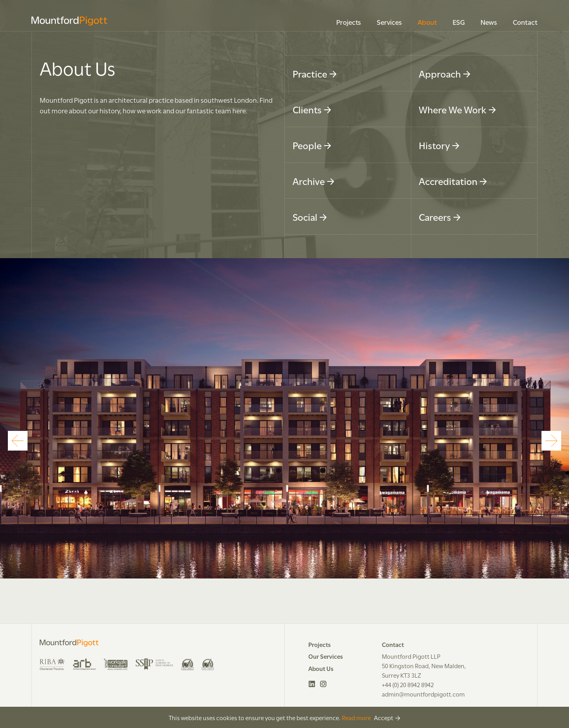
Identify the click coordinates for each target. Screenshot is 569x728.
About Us (321, 668)
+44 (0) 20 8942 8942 (408, 684)
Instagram (323, 684)
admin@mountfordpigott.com (423, 694)
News (489, 22)
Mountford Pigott (69, 21)
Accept (384, 717)
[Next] (551, 441)
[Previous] (18, 441)
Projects (349, 22)
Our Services (326, 656)
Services (389, 22)
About (427, 22)
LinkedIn (312, 684)
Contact (525, 22)
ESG (459, 22)
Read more (356, 717)
